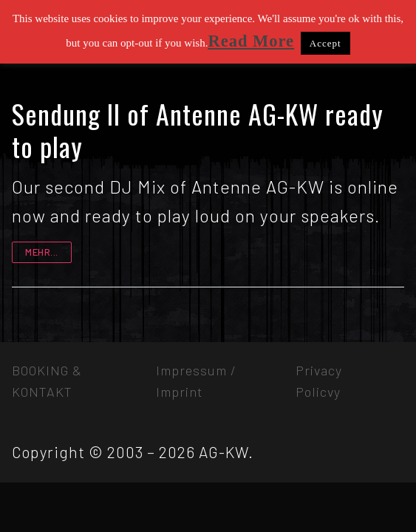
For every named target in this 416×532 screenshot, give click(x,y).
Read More (251, 41)
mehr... (42, 252)
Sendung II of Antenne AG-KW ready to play (198, 130)
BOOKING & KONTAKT (47, 381)
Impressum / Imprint (196, 381)
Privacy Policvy (319, 381)
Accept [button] (325, 43)
